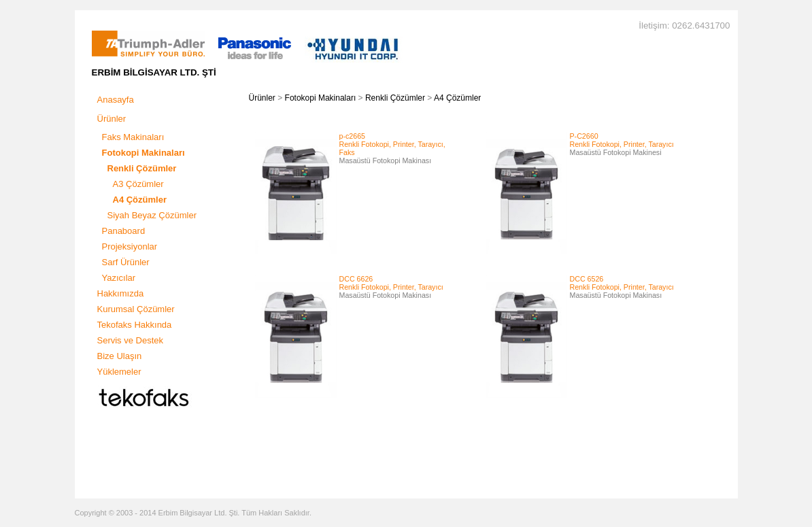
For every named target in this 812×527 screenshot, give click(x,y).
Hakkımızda (121, 293)
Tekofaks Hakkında (135, 325)
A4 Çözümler (457, 98)
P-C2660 (584, 136)
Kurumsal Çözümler (136, 309)
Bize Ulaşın (120, 356)
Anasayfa (116, 100)
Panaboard (124, 231)
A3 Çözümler (138, 184)
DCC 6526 (587, 279)
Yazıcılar (119, 278)
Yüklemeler (119, 372)
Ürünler (112, 119)
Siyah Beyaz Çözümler (152, 215)
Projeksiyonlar (130, 247)
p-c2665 (353, 136)
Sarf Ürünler (126, 262)
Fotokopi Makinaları (321, 98)
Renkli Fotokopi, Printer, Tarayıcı (622, 144)
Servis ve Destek (131, 340)
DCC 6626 (356, 279)
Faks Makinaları (133, 137)
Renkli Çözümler (395, 98)
